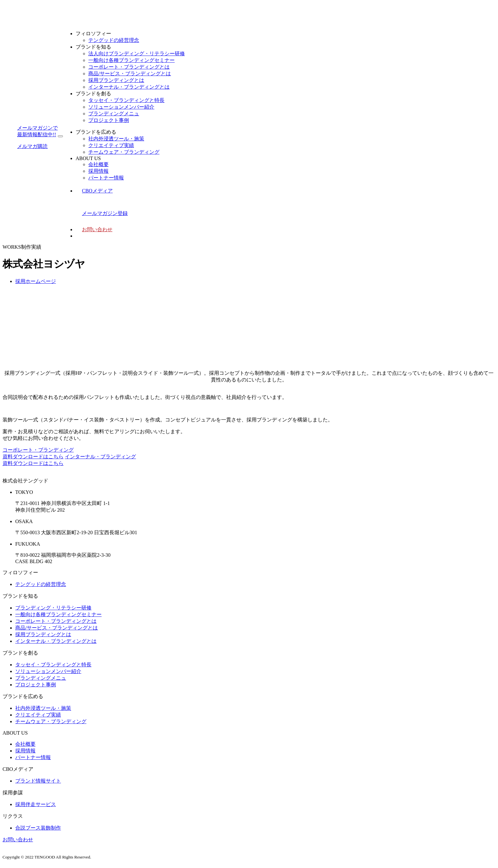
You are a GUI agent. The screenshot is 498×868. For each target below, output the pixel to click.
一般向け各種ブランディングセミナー (131, 60)
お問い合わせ (97, 229)
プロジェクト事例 (109, 120)
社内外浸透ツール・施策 (116, 139)
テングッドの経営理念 (114, 40)
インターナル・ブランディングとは (129, 87)
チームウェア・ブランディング (124, 152)
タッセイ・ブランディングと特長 (126, 100)
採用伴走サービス (36, 804)
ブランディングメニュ (114, 114)
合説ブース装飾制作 (38, 828)
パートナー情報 (106, 178)
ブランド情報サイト (38, 781)
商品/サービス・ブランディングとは (130, 74)
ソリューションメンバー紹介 (121, 107)
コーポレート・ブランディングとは (129, 67)
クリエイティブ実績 (111, 145)
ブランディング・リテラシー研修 (53, 608)
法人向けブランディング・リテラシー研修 (137, 54)
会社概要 (98, 164)
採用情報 (98, 171)
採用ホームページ (36, 281)
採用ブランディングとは (116, 80)
